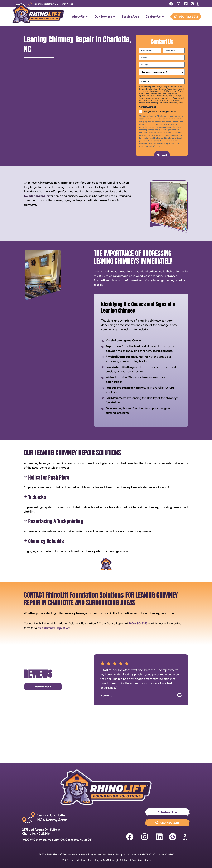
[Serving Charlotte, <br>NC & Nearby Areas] (29, 817)
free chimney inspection (54, 628)
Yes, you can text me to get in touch (160, 112)
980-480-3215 (138, 623)
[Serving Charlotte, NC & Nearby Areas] (30, 4)
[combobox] (162, 72)
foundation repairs (37, 196)
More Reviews (43, 687)
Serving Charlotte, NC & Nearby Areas (53, 4)
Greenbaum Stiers (141, 860)
